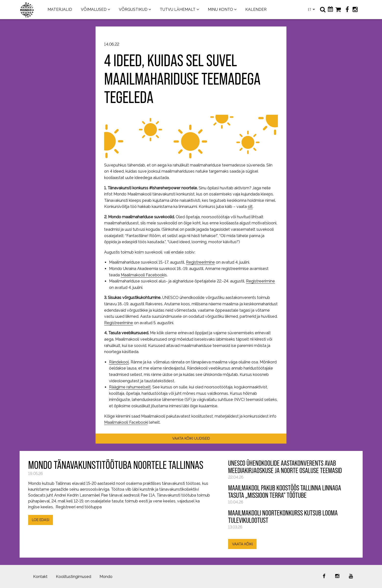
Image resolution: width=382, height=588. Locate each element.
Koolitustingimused (74, 577)
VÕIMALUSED (94, 9)
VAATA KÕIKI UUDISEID (191, 438)
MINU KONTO (220, 9)
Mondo (106, 577)
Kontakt (40, 577)
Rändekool (119, 362)
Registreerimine (200, 262)
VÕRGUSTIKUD (133, 9)
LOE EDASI (41, 520)
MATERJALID (60, 9)
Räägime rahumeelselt (130, 387)
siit (250, 207)
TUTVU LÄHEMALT (178, 9)
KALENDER (256, 9)
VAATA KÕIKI (242, 544)
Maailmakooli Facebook (142, 275)
